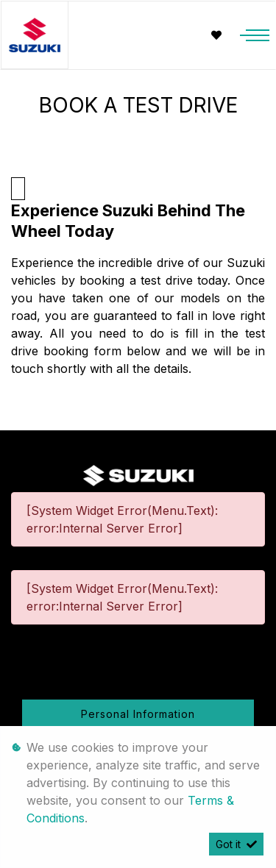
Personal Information (138, 714)
